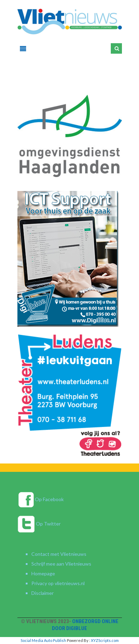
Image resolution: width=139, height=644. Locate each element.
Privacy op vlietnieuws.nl (58, 583)
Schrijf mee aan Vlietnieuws (61, 564)
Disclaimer (43, 593)
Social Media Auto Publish (43, 640)
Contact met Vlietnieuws (59, 554)
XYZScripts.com (105, 640)
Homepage (43, 573)
